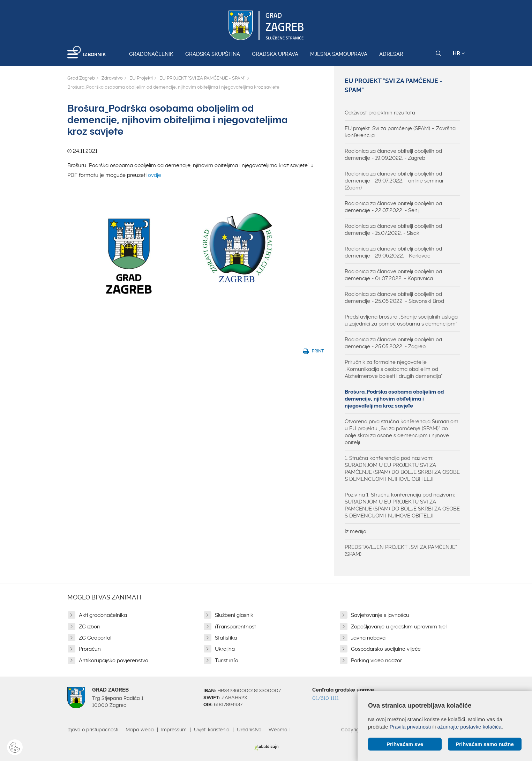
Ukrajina (225, 649)
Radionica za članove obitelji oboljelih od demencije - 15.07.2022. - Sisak (393, 230)
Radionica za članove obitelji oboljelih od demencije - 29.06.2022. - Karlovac (393, 252)
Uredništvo (249, 730)
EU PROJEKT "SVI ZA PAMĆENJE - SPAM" (203, 78)
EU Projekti (141, 78)
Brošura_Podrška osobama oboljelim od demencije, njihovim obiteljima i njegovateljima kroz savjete (394, 399)
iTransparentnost (235, 627)
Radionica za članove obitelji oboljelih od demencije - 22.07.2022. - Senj (393, 207)
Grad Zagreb (81, 78)
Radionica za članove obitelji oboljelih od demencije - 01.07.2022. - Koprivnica (393, 275)
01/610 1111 (325, 698)
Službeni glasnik (234, 615)
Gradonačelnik (151, 54)
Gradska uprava (275, 54)
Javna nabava (368, 638)
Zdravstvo (112, 78)
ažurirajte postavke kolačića (469, 727)
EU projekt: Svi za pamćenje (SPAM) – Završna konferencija (400, 132)
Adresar (391, 54)
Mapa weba (140, 730)
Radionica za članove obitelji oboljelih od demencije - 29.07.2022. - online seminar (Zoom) (394, 181)
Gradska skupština (213, 54)
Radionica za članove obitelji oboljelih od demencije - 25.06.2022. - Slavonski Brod (394, 298)
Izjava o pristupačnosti (93, 730)
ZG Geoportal (95, 638)
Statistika (226, 638)
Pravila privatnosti (410, 727)
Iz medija (355, 531)
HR (459, 53)
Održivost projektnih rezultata (380, 113)
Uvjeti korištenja (212, 730)
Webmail (279, 730)
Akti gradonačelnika (103, 615)
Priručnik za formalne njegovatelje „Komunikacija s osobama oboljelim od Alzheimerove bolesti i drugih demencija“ (394, 369)
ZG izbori (89, 627)
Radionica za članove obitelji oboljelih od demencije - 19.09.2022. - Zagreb (393, 155)
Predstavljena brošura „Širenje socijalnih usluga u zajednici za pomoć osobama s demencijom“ (401, 320)
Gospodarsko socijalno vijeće (386, 649)
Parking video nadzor (376, 661)
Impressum (174, 730)
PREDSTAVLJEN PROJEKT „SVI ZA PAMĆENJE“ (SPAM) (401, 551)
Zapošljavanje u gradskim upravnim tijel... (400, 627)
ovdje (196, 253)
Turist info (227, 661)
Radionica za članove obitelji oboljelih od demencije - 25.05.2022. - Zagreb (393, 343)
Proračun (90, 649)
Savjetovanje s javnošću (380, 615)
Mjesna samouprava (339, 54)
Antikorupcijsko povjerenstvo (114, 661)
